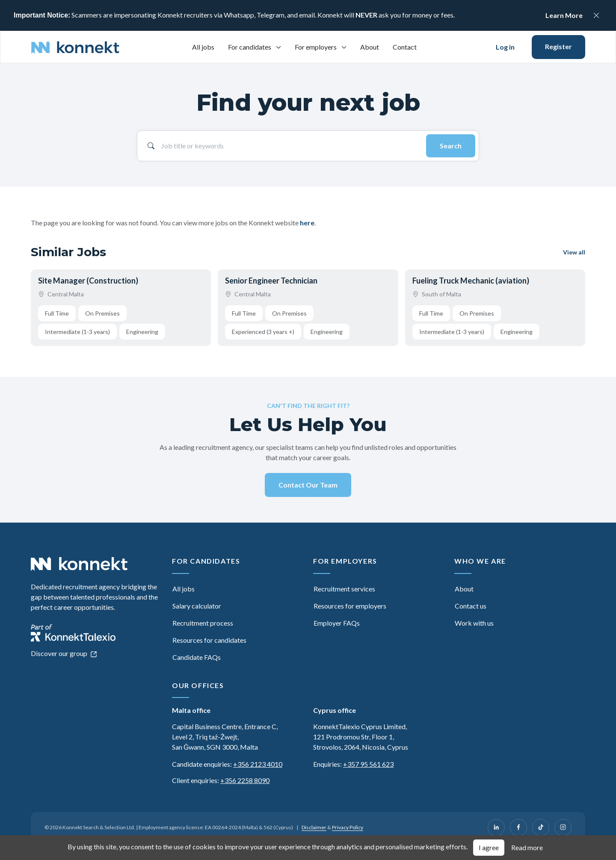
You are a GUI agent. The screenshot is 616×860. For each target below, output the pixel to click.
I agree (489, 847)
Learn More (564, 15)
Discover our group (64, 653)
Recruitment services (344, 589)
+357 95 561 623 (368, 764)
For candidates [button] (250, 47)
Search (451, 146)
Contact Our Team (308, 485)
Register (558, 46)
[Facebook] (518, 827)
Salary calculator (197, 606)
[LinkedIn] (496, 827)
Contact (405, 47)
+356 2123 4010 (258, 764)
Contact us (471, 606)
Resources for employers (350, 606)
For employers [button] (316, 47)
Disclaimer (314, 827)
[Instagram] (563, 827)
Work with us (474, 623)
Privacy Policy (348, 827)
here (307, 223)
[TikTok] (541, 827)
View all (574, 252)
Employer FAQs (337, 623)
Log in (505, 47)
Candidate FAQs (197, 657)
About (370, 47)
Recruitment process (203, 623)
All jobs (203, 47)
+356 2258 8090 (245, 780)
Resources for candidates (209, 640)
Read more (527, 847)
